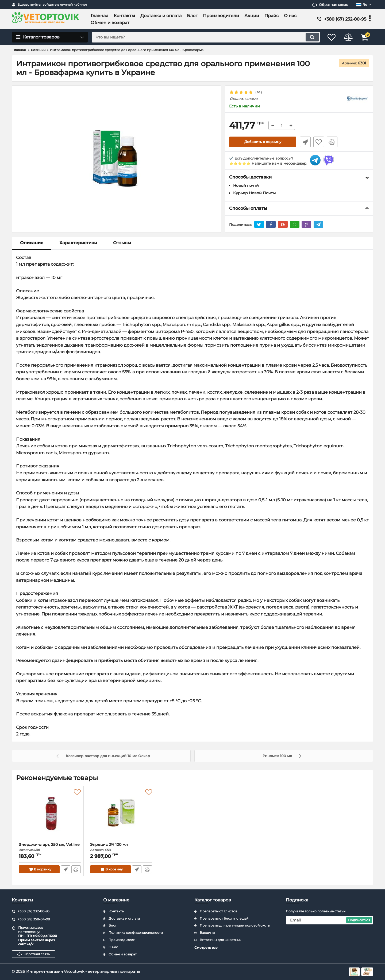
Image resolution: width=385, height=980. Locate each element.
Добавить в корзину (263, 142)
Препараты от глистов (218, 911)
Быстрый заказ (304, 142)
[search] (203, 37)
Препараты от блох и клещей (224, 918)
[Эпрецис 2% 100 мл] (121, 816)
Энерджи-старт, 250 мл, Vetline (50, 847)
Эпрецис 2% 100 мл (121, 847)
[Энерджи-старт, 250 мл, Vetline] (50, 816)
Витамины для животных (220, 940)
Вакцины (207, 933)
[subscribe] (330, 920)
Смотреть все (206, 948)
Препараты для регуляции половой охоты (235, 925)
